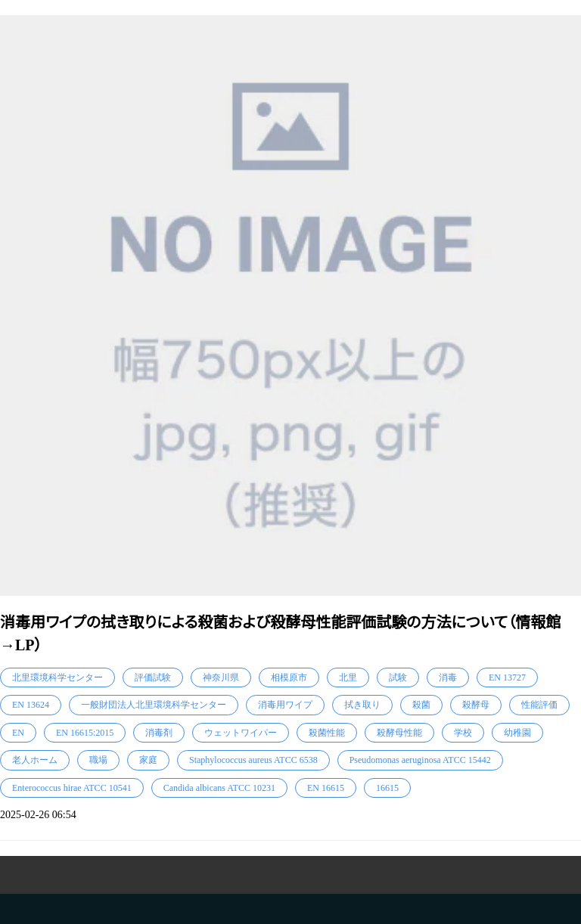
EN (18, 733)
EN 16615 (326, 788)
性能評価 (539, 705)
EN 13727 (507, 677)
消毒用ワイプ (285, 705)
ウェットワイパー (241, 733)
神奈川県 (221, 677)
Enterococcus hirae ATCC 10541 (72, 788)
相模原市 (289, 677)
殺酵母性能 (399, 733)
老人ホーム (35, 760)
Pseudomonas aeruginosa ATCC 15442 (420, 760)
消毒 (448, 677)
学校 (463, 733)
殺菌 (421, 705)
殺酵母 (476, 705)
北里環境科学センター (57, 677)
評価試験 (153, 677)
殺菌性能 (327, 733)
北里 (348, 677)
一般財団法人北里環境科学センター (154, 705)
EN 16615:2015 (85, 733)
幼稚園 (517, 733)
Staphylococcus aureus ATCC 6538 (253, 760)
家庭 (148, 760)
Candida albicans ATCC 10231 (219, 788)
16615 (387, 788)
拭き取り (362, 705)
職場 (98, 760)
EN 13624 (31, 705)
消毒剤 (159, 733)
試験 (398, 677)
